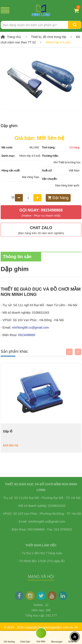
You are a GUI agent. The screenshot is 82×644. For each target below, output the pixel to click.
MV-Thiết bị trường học (67, 162)
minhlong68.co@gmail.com (30, 327)
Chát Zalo (25, 638)
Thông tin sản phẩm (17, 258)
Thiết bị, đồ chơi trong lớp (49, 37)
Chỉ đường (9, 638)
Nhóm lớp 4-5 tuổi (58, 42)
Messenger (57, 638)
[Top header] (75, 637)
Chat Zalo (41, 228)
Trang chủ (14, 37)
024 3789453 (63, 529)
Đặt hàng (60, 198)
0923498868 (27, 335)
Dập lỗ (8, 431)
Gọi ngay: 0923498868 (41, 211)
